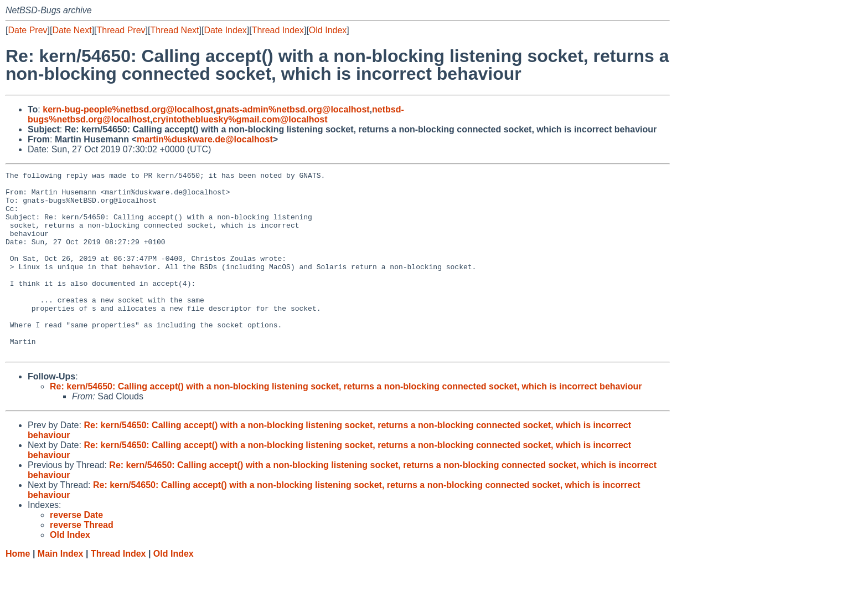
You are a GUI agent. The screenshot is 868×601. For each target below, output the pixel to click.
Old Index (328, 30)
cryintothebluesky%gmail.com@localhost (240, 119)
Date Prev (27, 30)
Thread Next (174, 30)
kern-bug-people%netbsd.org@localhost (128, 109)
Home (18, 590)
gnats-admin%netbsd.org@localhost (293, 109)
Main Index (61, 590)
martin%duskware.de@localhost (205, 139)
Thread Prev (121, 30)
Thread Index (278, 30)
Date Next (72, 30)
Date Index (225, 30)
